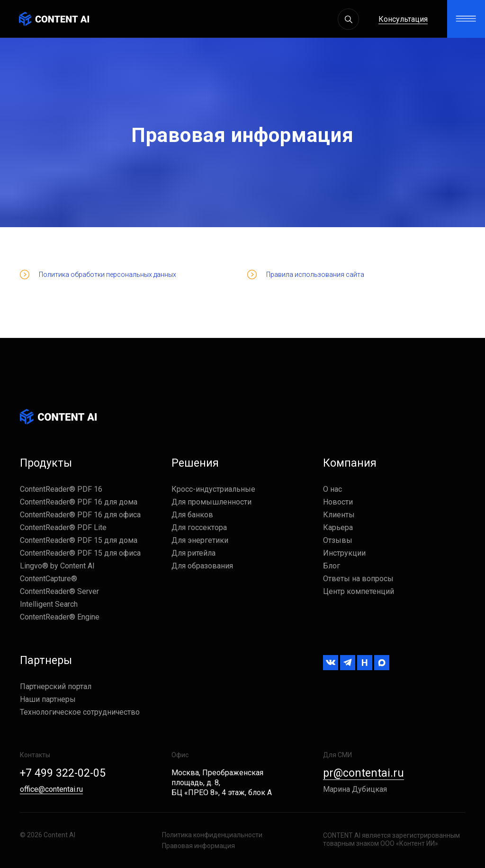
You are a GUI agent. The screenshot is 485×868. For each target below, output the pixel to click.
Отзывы (338, 540)
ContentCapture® (49, 579)
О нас (332, 489)
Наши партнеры (48, 699)
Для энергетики (200, 540)
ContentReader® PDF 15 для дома (79, 540)
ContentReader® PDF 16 (61, 489)
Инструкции (344, 553)
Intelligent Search (49, 604)
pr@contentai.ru (364, 773)
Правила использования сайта (315, 275)
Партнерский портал (56, 686)
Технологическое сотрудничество (80, 712)
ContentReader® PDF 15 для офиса (80, 553)
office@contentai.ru (51, 789)
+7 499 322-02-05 (63, 773)
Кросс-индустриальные (213, 489)
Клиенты (339, 515)
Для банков (192, 515)
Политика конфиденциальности (212, 835)
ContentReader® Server (59, 591)
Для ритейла (193, 553)
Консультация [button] (403, 19)
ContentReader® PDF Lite (63, 527)
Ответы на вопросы (358, 579)
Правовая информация (198, 846)
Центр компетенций (359, 591)
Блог (332, 566)
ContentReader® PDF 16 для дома (79, 502)
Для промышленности (211, 502)
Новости (338, 502)
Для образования (202, 566)
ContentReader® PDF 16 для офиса (80, 515)
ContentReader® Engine (60, 617)
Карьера (338, 527)
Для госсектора (199, 527)
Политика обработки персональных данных (108, 275)
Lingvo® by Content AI (57, 566)
